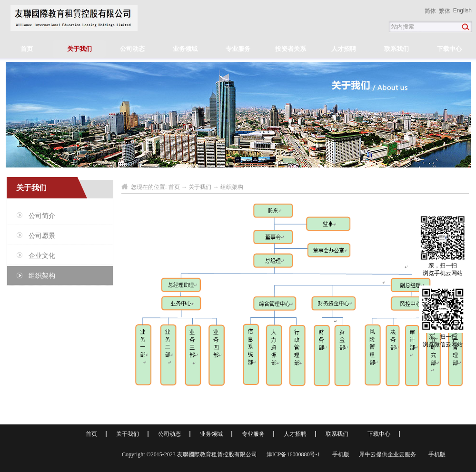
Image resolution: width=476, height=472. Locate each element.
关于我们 (200, 187)
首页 (27, 49)
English (462, 10)
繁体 (445, 11)
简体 (430, 11)
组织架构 (232, 187)
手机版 (339, 454)
